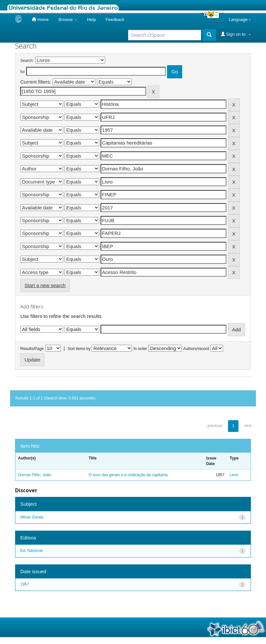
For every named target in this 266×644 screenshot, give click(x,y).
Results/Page (32, 349)
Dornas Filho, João (35, 475)
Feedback (115, 20)
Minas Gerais (32, 517)
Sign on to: (236, 34)
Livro (234, 475)
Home (40, 19)
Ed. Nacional (31, 551)
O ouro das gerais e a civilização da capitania (128, 475)
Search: (27, 61)
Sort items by (79, 349)
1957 (25, 584)
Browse (68, 20)
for (23, 72)
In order (140, 349)
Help (92, 20)
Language (240, 20)
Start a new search (45, 285)
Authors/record (196, 349)
